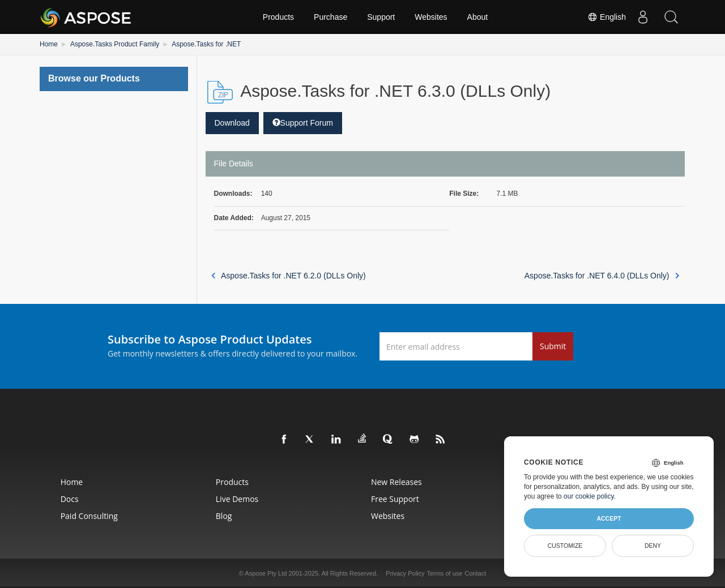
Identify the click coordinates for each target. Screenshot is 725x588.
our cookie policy (589, 496)
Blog (224, 516)
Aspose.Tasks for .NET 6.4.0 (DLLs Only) (602, 276)
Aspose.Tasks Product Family (115, 44)
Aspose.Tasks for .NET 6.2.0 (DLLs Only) (289, 276)
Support (381, 17)
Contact (475, 573)
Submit (553, 346)
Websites (431, 17)
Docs (70, 499)
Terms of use (444, 573)
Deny (653, 546)
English (607, 17)
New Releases (396, 482)
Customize (565, 546)
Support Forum (303, 123)
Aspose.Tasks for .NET (206, 44)
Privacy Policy (405, 573)
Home (49, 44)
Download (232, 123)
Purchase (330, 17)
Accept (609, 518)
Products (278, 17)
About (478, 17)
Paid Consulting (89, 516)
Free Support (395, 499)
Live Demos (237, 499)
